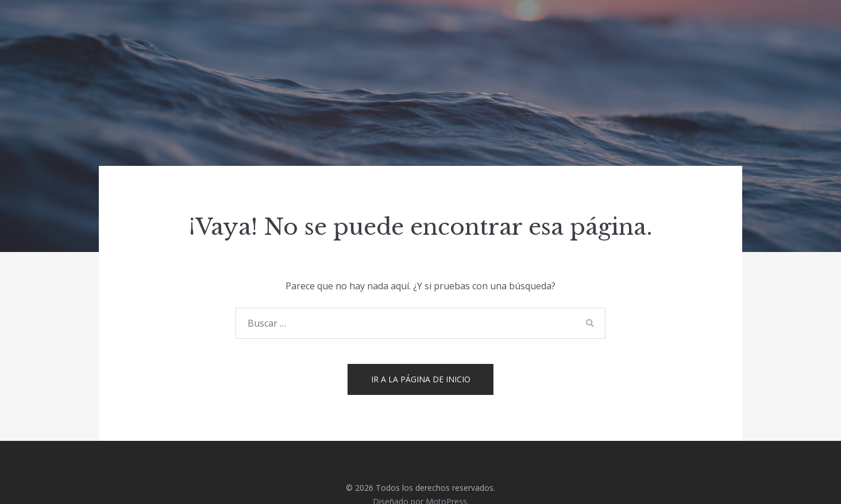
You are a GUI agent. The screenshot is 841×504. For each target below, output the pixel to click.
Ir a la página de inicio (421, 379)
